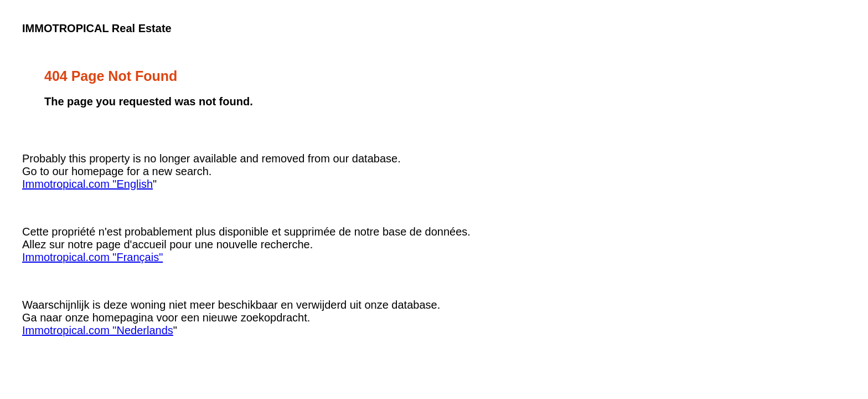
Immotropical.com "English (87, 184)
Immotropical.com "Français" (92, 257)
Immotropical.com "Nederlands (98, 330)
